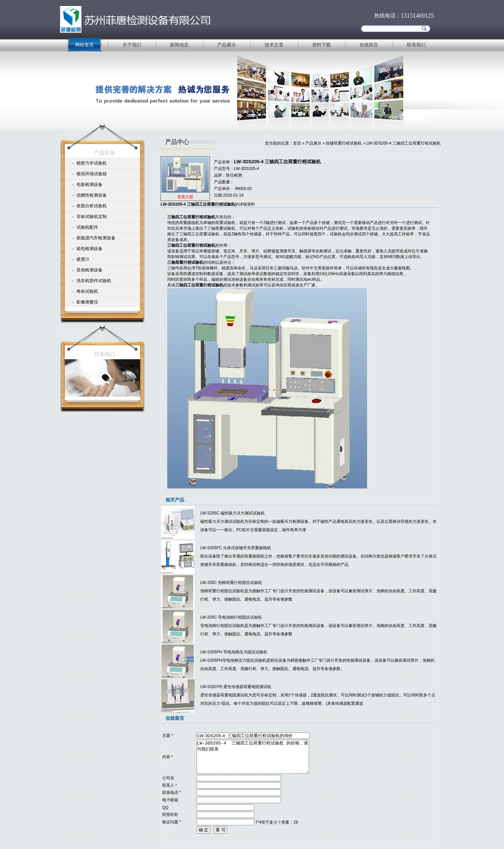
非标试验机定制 (92, 217)
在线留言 (369, 45)
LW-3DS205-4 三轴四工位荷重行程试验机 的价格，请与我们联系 (253, 757)
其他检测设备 (89, 270)
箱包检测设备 (89, 249)
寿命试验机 (87, 291)
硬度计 (83, 259)
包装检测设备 (89, 184)
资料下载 (321, 45)
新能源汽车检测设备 (96, 238)
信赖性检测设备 (92, 195)
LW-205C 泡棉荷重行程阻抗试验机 (231, 583)
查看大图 (185, 197)
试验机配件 (87, 227)
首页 (297, 143)
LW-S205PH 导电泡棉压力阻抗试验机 (234, 652)
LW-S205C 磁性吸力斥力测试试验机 (232, 513)
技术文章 (274, 45)
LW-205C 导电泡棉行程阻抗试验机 (231, 617)
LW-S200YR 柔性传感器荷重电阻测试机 (236, 687)
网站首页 (84, 45)
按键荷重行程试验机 (344, 143)
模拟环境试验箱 (92, 174)
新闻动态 (179, 45)
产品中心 (177, 142)
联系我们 (416, 45)
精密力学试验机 (92, 163)
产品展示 (227, 45)
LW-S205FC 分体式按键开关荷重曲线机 (236, 548)
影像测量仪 (87, 302)
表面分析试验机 (92, 206)
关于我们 (132, 45)
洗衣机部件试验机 (94, 281)
